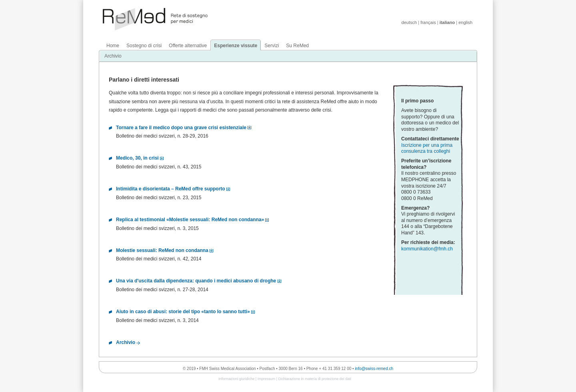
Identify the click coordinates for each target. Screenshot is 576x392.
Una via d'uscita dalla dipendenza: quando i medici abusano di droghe (196, 281)
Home (113, 46)
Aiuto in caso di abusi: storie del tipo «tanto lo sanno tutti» (183, 312)
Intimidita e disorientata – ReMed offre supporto (171, 189)
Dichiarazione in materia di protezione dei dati (315, 379)
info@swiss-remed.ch (374, 369)
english (465, 22)
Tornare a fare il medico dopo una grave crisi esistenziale (181, 128)
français (428, 22)
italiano (447, 22)
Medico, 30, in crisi (137, 158)
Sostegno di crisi (144, 46)
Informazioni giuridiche (236, 379)
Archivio (113, 56)
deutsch (409, 22)
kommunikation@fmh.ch (427, 249)
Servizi (272, 46)
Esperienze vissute (236, 46)
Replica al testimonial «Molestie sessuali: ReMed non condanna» (190, 220)
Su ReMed (297, 46)
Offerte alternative (188, 46)
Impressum (267, 379)
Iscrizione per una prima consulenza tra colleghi (427, 148)
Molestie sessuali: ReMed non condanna (162, 250)
